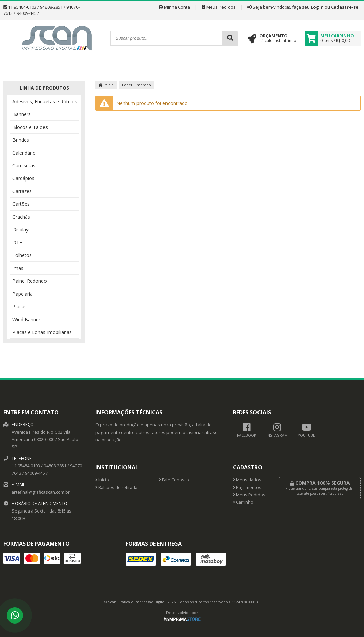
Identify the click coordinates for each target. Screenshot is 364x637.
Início (106, 85)
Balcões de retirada (116, 487)
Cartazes (22, 191)
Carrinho (243, 502)
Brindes (21, 140)
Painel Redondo (30, 281)
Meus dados (247, 480)
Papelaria (23, 294)
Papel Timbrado (136, 85)
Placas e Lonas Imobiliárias (42, 332)
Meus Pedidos (219, 7)
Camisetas (24, 165)
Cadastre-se (345, 7)
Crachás (21, 217)
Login (317, 7)
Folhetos (22, 255)
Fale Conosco (174, 480)
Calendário (24, 153)
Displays (22, 230)
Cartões (21, 204)
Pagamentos (247, 487)
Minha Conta (174, 7)
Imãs (18, 268)
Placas (20, 307)
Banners (22, 114)
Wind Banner (26, 319)
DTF (17, 242)
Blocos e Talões (30, 127)
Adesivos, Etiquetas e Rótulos (45, 101)
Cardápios (23, 178)
